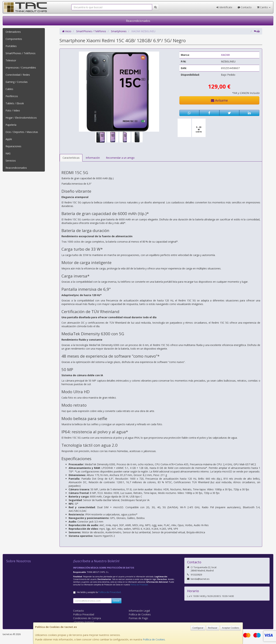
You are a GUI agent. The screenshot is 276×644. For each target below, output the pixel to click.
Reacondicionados (138, 21)
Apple (9, 139)
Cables (9, 89)
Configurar (198, 628)
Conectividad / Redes (18, 75)
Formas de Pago (138, 618)
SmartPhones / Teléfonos (21, 53)
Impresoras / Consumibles (21, 68)
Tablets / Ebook (15, 103)
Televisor (11, 60)
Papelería (11, 125)
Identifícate (224, 7)
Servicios (11, 161)
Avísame (219, 100)
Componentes (14, 39)
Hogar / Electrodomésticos (21, 118)
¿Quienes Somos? (84, 622)
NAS (8, 153)
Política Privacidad (84, 614)
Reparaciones (13, 146)
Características (71, 158)
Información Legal (139, 611)
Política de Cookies (154, 639)
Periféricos (12, 96)
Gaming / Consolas (17, 82)
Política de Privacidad (139, 585)
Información (93, 158)
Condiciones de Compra (87, 618)
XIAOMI (225, 55)
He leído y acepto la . (99, 592)
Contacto (245, 7)
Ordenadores (13, 32)
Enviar (116, 601)
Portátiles (11, 46)
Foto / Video (13, 110)
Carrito (264, 7)
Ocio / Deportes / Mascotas (22, 132)
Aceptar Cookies (230, 628)
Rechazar (213, 628)
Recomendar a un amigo (120, 158)
